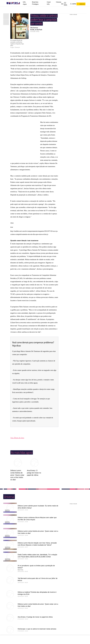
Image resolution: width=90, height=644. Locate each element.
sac (62, 4)
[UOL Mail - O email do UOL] (67, 4)
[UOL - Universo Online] (21, 3)
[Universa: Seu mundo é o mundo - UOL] (13, 3)
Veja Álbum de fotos (17, 438)
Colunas (59, 2)
